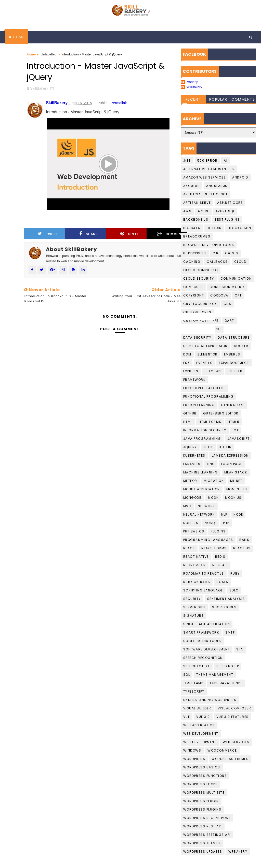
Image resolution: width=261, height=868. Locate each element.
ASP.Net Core (230, 203)
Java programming (202, 439)
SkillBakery (194, 87)
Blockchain (239, 228)
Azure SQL (225, 211)
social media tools (202, 641)
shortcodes (224, 607)
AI (226, 160)
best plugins (227, 219)
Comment (170, 234)
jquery (190, 447)
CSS (227, 304)
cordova (219, 295)
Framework (194, 380)
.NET (187, 160)
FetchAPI (213, 371)
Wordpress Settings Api (207, 835)
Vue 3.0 (203, 717)
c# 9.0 (232, 253)
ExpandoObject (234, 363)
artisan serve (197, 203)
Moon (213, 498)
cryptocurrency (200, 304)
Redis (220, 557)
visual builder (197, 708)
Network (206, 506)
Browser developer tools (209, 245)
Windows (192, 750)
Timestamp (193, 683)
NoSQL (211, 523)
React (189, 548)
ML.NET (236, 481)
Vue (187, 717)
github (190, 413)
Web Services (236, 742)
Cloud (240, 262)
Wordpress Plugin (201, 801)
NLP (224, 514)
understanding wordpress (210, 700)
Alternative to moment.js (209, 169)
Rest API (220, 565)
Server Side (195, 607)
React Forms (214, 548)
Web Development (200, 742)
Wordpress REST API (203, 826)
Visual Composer (234, 708)
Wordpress (194, 759)
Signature (193, 616)
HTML (188, 422)
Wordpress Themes (230, 759)
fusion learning (199, 405)
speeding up (228, 666)
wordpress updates (203, 852)
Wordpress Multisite (204, 793)
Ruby (235, 573)
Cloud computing (201, 270)
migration (214, 481)
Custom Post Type (201, 321)
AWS (187, 211)
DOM (187, 354)
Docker (241, 346)
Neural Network (199, 514)
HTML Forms (210, 422)
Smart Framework (201, 632)
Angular (192, 186)
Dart (230, 321)
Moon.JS (233, 498)
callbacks (217, 262)
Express (191, 371)
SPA (240, 649)
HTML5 (234, 422)
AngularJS (217, 186)
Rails (244, 540)
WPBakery (238, 852)
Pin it (129, 234)
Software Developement (207, 649)
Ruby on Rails (197, 582)
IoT (236, 430)
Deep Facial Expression (205, 346)
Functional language (205, 388)
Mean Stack (236, 472)
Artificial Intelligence (206, 194)
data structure (234, 337)
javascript (239, 439)
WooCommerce (222, 750)
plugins (218, 531)
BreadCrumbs (197, 236)
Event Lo (204, 363)
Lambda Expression (230, 455)
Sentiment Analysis (226, 599)
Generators (233, 405)
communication (236, 278)
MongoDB (193, 498)
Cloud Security (199, 278)
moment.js (237, 489)
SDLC (234, 590)
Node (238, 514)
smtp (230, 632)
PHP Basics (194, 531)
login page (232, 464)
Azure (204, 211)
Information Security (205, 430)
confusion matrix (227, 287)
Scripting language (203, 590)
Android (240, 177)
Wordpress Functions (205, 776)
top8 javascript (226, 683)
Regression (195, 565)
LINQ (211, 464)
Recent (193, 99)
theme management (215, 675)
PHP (226, 523)
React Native (196, 557)
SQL (187, 675)
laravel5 (192, 464)
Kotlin (226, 447)
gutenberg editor (221, 413)
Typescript (194, 691)
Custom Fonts (197, 312)
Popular (218, 99)
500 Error (207, 160)
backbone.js (196, 219)
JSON (208, 447)
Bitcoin (214, 228)
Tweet (48, 234)
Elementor (208, 354)
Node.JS (191, 523)
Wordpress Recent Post (207, 818)
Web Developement (201, 734)
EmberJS (232, 354)
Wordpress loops (201, 784)
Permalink (119, 103)
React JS (242, 548)
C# (216, 253)
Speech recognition (203, 658)
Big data (192, 228)
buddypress (195, 253)
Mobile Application (202, 489)
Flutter (235, 371)
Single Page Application (207, 624)
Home (19, 37)
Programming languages (208, 540)
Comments (243, 99)
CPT (238, 295)
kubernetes (194, 455)
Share (89, 234)
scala (222, 582)
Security (192, 599)
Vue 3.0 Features (233, 717)
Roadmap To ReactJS (204, 573)
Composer (193, 287)
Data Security (197, 337)
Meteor (190, 481)
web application (199, 725)
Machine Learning (201, 472)
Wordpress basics (202, 767)
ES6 (187, 363)
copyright (194, 295)
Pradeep (192, 82)
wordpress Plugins (202, 809)
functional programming (208, 396)
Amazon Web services (205, 177)
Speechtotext (197, 666)
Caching (192, 262)
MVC (187, 506)
